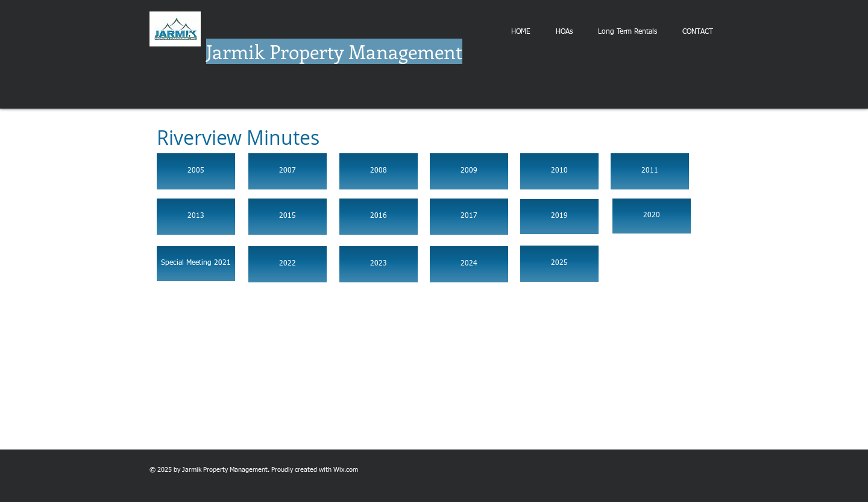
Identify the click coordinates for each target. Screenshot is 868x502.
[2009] (469, 171)
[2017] (469, 217)
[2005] (196, 171)
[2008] (379, 171)
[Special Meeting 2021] (196, 264)
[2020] (652, 216)
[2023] (379, 264)
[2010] (559, 171)
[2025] (559, 264)
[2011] (650, 171)
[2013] (196, 217)
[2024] (469, 264)
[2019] (559, 217)
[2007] (288, 171)
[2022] (288, 264)
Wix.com (346, 470)
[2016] (379, 217)
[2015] (288, 217)
